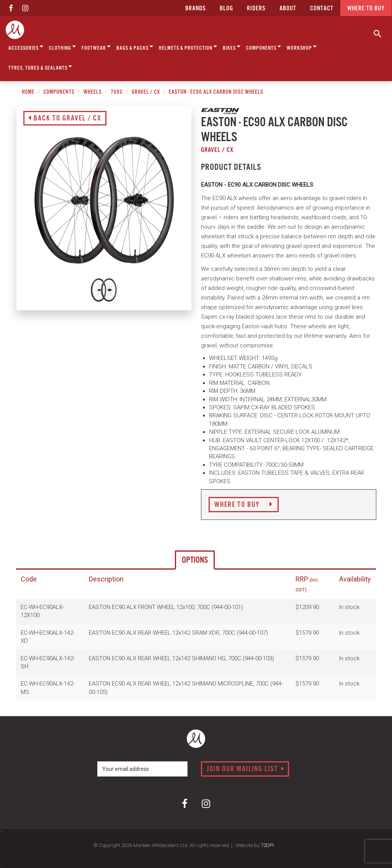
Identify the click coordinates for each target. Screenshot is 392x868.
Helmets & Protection (188, 47)
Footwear (96, 47)
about (288, 9)
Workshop (302, 47)
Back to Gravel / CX (65, 119)
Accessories (26, 47)
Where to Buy (244, 505)
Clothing (63, 47)
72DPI (267, 845)
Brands (196, 9)
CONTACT (322, 9)
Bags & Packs (135, 47)
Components (264, 47)
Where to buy (366, 9)
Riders (256, 9)
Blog (226, 9)
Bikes (232, 47)
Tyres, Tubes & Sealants (40, 67)
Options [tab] (195, 560)
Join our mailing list (246, 769)
